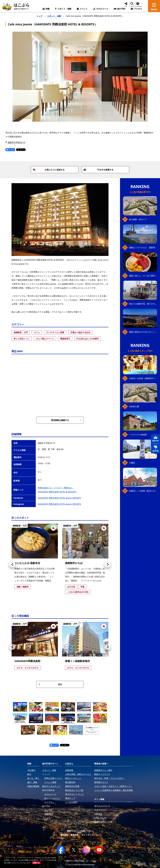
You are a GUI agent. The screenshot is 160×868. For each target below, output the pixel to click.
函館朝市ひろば (74, 563)
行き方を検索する (98, 170)
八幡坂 (132, 463)
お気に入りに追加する (49, 170)
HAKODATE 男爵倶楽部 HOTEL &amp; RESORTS (59, 498)
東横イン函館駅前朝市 (77, 661)
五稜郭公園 (134, 406)
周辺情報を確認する (66, 420)
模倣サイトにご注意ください (80, 831)
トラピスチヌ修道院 (138, 435)
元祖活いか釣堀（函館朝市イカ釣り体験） (143, 378)
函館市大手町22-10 (16, 142)
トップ (39, 16)
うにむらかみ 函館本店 (27, 563)
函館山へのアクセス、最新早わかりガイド (143, 248)
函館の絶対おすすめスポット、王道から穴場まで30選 (143, 332)
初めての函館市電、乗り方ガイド (143, 304)
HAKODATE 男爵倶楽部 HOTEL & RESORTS (57, 492)
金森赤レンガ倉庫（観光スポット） (143, 491)
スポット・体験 (54, 16)
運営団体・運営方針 (69, 835)
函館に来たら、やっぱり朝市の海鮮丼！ (143, 276)
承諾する (36, 863)
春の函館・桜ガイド (138, 219)
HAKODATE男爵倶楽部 (27, 661)
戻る (50, 684)
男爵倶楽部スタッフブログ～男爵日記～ (56, 488)
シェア (10, 150)
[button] (12, 564)
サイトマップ (87, 835)
